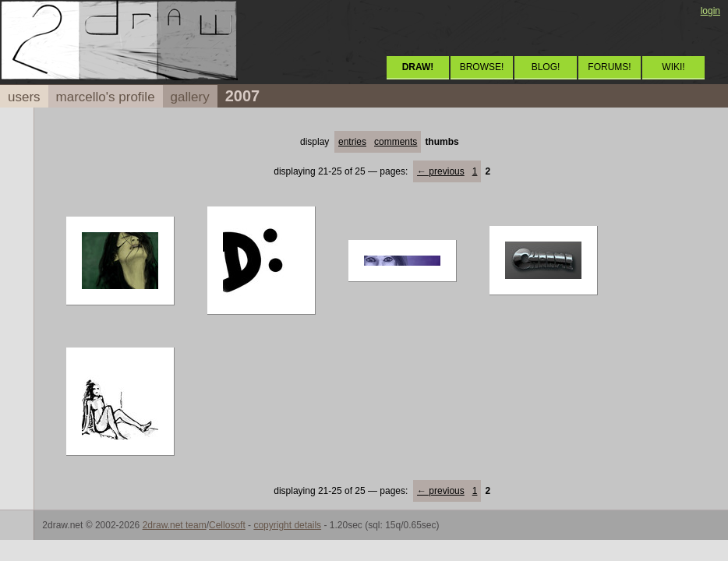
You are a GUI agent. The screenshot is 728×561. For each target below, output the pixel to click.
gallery (190, 97)
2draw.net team (175, 525)
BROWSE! (482, 67)
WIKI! (673, 67)
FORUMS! (609, 67)
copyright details (287, 525)
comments (396, 142)
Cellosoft (227, 525)
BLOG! (546, 67)
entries (352, 142)
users (24, 97)
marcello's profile (106, 97)
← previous (441, 171)
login (710, 11)
